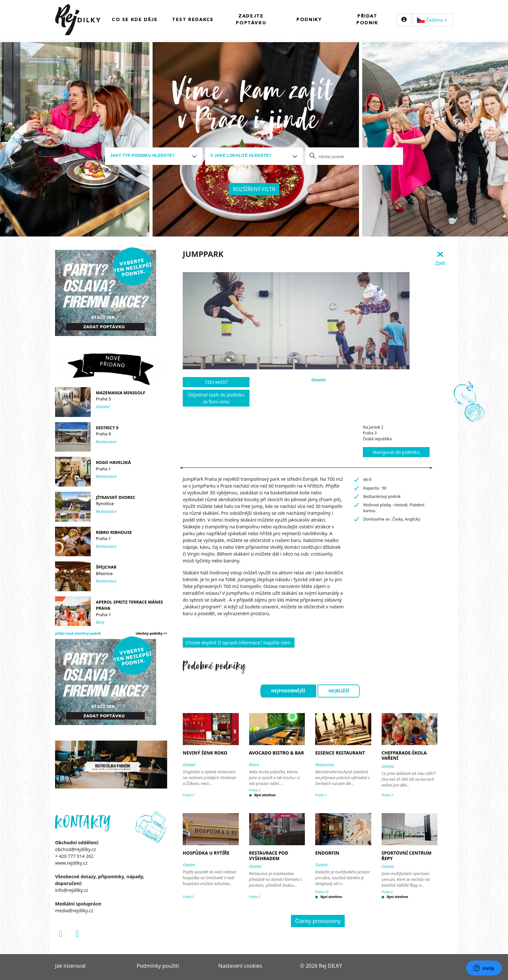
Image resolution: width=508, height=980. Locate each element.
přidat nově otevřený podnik (78, 633)
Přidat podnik (367, 20)
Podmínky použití (158, 966)
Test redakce (193, 20)
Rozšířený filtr (254, 189)
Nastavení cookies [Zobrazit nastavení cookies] (240, 966)
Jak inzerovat (70, 966)
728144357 (216, 382)
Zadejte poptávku (251, 20)
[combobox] (154, 156)
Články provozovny (318, 921)
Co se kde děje (135, 20)
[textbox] (151, 156)
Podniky (309, 20)
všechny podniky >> (152, 633)
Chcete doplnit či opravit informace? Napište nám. (239, 643)
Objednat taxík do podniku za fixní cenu (216, 398)
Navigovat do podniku (396, 452)
